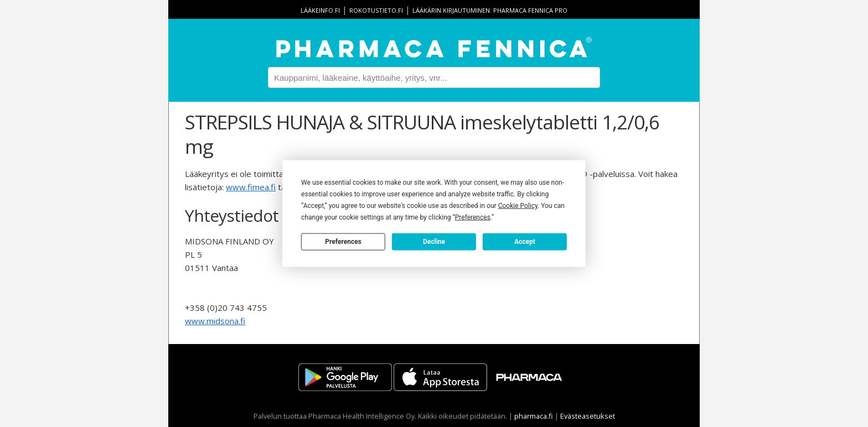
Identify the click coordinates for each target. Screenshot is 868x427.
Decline (434, 241)
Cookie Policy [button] (518, 206)
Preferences (343, 241)
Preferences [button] (473, 217)
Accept (525, 241)
